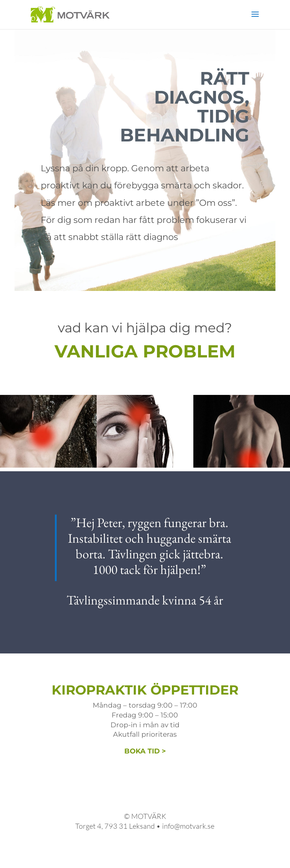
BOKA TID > (145, 751)
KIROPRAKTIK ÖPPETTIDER (145, 690)
